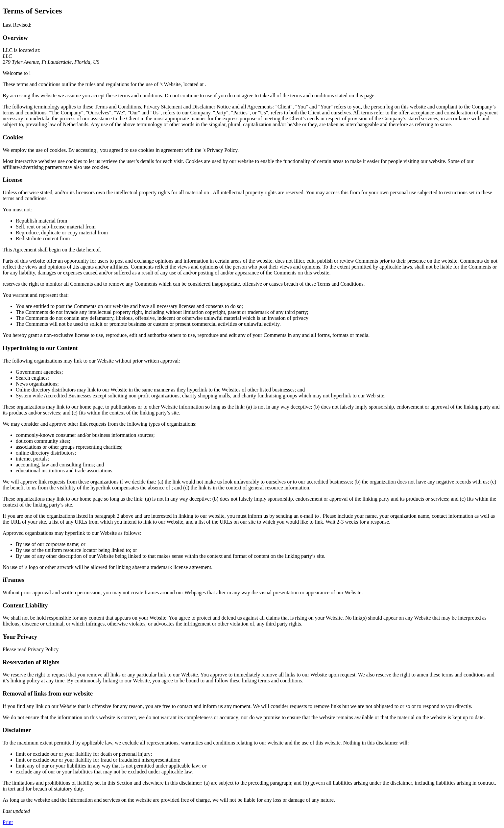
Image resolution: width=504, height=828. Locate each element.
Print (8, 822)
